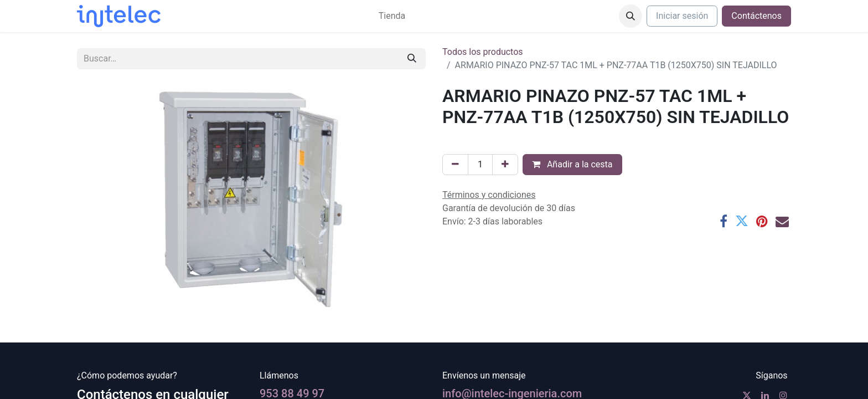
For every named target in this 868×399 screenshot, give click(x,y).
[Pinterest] (762, 221)
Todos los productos (483, 52)
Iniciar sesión (682, 16)
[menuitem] (392, 16)
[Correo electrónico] (782, 221)
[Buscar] (412, 59)
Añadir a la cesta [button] (572, 164)
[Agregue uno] (505, 165)
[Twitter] (742, 221)
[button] (631, 16)
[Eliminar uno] (455, 165)
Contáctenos (756, 16)
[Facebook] (724, 221)
